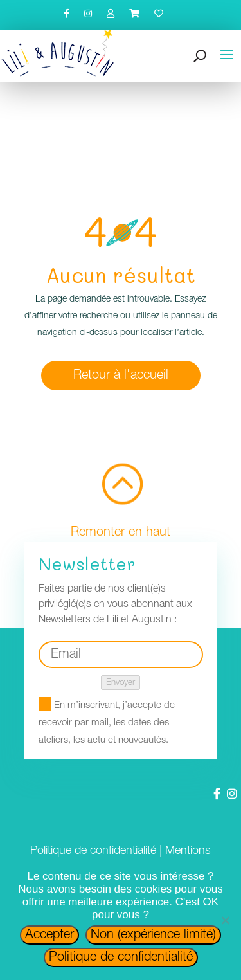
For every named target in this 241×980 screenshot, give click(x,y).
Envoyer (121, 683)
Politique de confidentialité (93, 851)
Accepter (49, 935)
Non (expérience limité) (153, 935)
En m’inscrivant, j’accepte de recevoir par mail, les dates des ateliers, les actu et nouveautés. (107, 723)
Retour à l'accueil (121, 376)
